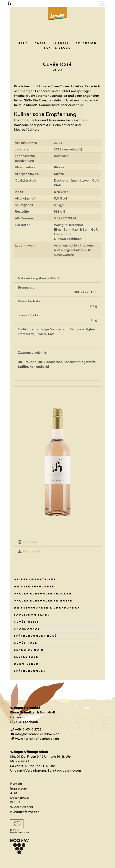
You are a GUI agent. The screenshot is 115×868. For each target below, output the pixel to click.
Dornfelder (26, 664)
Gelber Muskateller (35, 579)
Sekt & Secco (58, 48)
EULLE (15, 802)
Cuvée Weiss (27, 621)
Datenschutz (20, 797)
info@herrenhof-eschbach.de (37, 734)
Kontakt (16, 783)
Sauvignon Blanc (32, 614)
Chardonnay (27, 629)
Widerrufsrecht (22, 807)
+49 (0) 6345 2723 (28, 729)
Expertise (30, 542)
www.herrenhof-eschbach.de (37, 738)
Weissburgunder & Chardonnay (47, 607)
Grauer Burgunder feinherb (43, 600)
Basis (40, 43)
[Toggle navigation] (102, 4)
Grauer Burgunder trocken (43, 593)
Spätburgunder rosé (35, 636)
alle (23, 43)
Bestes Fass (26, 657)
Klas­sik (61, 43)
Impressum (19, 788)
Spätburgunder (30, 671)
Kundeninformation (25, 811)
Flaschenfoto (33, 551)
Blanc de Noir (29, 650)
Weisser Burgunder (34, 586)
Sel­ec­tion (86, 43)
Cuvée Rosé (26, 643)
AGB (14, 793)
